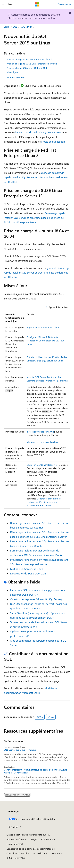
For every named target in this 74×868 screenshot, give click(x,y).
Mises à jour (13, 72)
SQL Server (26, 27)
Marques (56, 853)
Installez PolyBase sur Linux (40, 432)
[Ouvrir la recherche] (54, 4)
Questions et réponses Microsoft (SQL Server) (36, 599)
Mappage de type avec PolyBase (43, 442)
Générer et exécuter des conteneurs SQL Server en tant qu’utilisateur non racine (44, 502)
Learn (7, 27)
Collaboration (48, 839)
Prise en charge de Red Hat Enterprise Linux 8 (29, 59)
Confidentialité (14, 844)
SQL (15, 27)
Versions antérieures (17, 839)
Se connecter (65, 4)
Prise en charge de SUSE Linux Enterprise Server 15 (32, 64)
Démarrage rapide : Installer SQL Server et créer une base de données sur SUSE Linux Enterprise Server (35, 218)
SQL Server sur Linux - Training (20, 750)
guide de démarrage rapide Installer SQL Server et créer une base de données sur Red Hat (36, 177)
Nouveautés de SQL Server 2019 (28, 573)
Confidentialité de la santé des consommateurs (30, 849)
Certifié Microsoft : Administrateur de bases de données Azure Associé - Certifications (35, 771)
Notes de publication (53, 142)
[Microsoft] (37, 4)
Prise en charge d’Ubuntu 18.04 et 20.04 (27, 68)
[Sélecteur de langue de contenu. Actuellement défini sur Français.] (14, 811)
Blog (33, 839)
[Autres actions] (67, 27)
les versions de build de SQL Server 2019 (38, 132)
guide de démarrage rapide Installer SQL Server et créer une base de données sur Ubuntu (37, 272)
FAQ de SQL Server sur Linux (26, 569)
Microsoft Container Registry (41, 465)
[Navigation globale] (3, 4)
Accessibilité (39, 853)
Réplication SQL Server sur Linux (43, 327)
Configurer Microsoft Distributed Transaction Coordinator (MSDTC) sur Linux (45, 341)
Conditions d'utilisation (18, 853)
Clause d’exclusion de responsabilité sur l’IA (28, 835)
